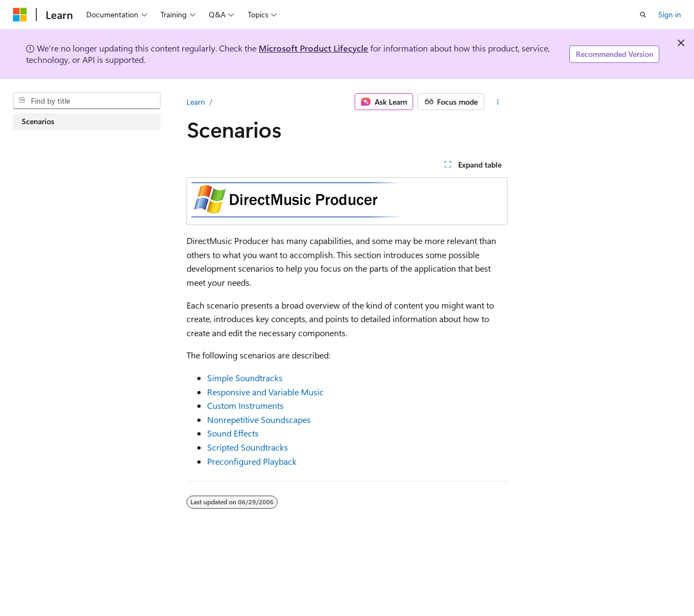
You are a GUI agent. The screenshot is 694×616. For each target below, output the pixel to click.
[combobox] (87, 101)
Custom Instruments (245, 405)
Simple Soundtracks (245, 378)
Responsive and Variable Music (265, 392)
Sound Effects (233, 433)
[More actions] (498, 102)
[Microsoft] (20, 15)
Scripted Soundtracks (248, 447)
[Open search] (643, 15)
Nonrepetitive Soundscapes (259, 419)
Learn (196, 102)
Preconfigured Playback (252, 461)
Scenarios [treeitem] (38, 121)
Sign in (670, 14)
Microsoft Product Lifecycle (313, 48)
